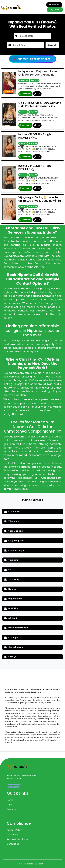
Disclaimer (13, 835)
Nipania (10, 589)
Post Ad (55, 5)
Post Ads (12, 809)
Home (10, 800)
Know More (14, 787)
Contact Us (13, 844)
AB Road (11, 618)
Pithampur (11, 637)
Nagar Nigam (13, 599)
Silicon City (12, 579)
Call (37, 94)
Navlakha (11, 608)
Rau (8, 570)
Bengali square (14, 541)
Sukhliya (10, 657)
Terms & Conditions (17, 839)
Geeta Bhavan (14, 647)
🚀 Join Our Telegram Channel (32, 59)
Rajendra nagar (14, 550)
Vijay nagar (12, 521)
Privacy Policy (14, 830)
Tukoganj (11, 560)
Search (52, 45)
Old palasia (12, 512)
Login (55, 10)
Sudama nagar (14, 531)
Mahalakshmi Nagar (16, 628)
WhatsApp (25, 94)
